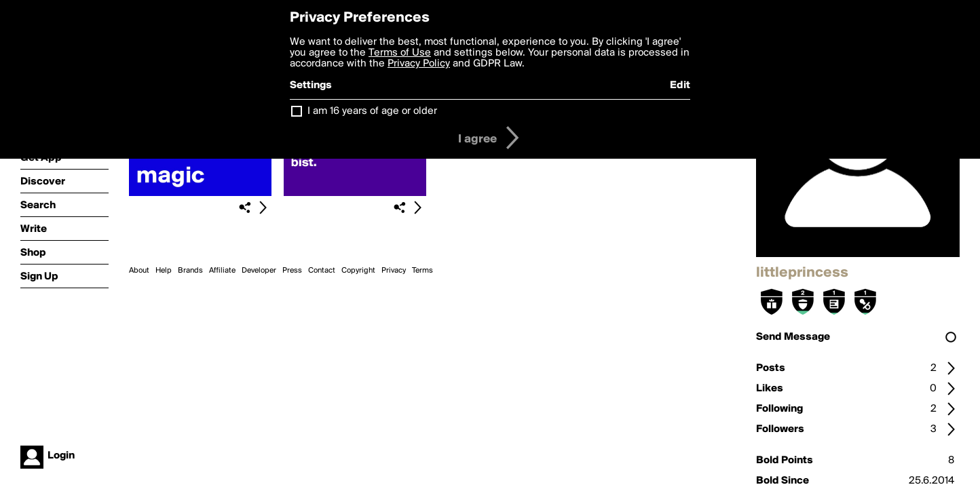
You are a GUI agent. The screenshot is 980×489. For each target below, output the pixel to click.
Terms (422, 271)
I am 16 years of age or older (372, 111)
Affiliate (222, 271)
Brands (190, 271)
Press (292, 271)
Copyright (358, 271)
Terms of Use (400, 53)
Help (164, 271)
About (139, 271)
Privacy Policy (419, 64)
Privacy (394, 271)
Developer (259, 271)
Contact (322, 271)
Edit (680, 85)
